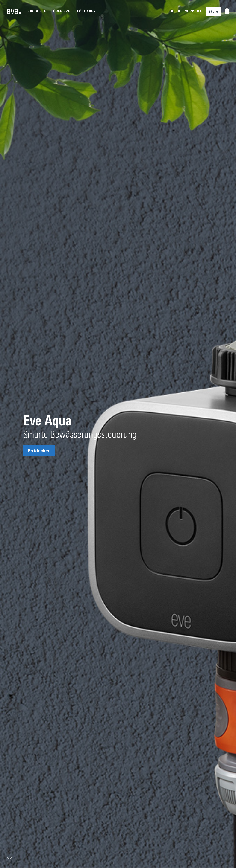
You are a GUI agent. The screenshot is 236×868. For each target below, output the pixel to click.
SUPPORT (193, 11)
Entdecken (39, 450)
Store (213, 11)
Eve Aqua (47, 420)
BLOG (176, 11)
